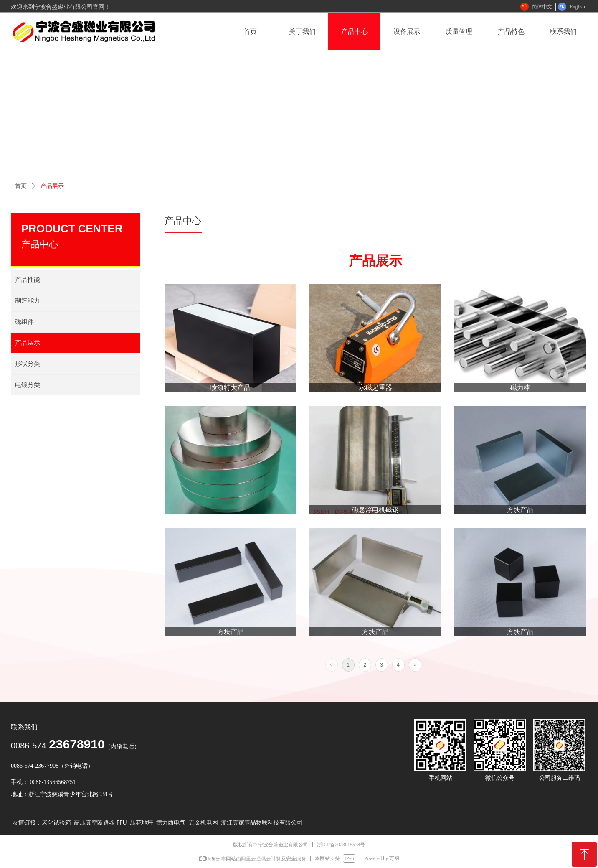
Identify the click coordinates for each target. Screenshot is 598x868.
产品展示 (52, 186)
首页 (21, 186)
